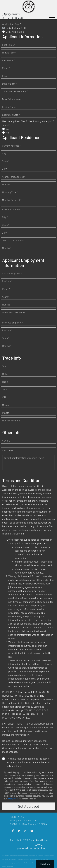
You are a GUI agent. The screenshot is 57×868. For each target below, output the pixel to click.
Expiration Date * (11, 115)
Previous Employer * (13, 322)
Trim (4, 389)
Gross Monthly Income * (14, 312)
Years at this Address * (14, 177)
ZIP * (5, 169)
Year (4, 366)
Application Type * (12, 24)
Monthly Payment (11, 420)
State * (6, 161)
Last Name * (9, 60)
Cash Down (8, 450)
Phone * (6, 68)
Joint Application (15, 32)
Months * (7, 184)
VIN (4, 397)
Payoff (5, 413)
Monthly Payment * (12, 200)
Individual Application (17, 28)
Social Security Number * (15, 91)
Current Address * (11, 146)
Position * (7, 281)
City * (5, 153)
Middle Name (9, 52)
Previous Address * (12, 209)
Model (5, 382)
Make (5, 374)
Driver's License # (11, 99)
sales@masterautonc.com (24, 820)
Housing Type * (10, 192)
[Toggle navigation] (52, 16)
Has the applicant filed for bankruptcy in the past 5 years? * (28, 123)
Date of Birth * (9, 84)
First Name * (9, 45)
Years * (6, 297)
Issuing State (9, 107)
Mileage (6, 405)
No (7, 132)
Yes (8, 129)
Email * (6, 76)
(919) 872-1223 (11, 14)
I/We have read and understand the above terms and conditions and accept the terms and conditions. (28, 762)
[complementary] (48, 859)
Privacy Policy (13, 799)
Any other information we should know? (24, 458)
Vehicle (6, 441)
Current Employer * (12, 273)
